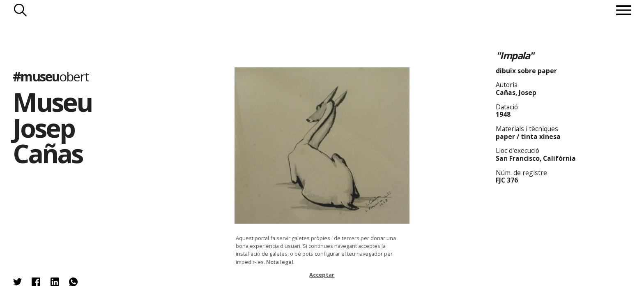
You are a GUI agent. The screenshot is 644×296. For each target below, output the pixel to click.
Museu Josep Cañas (52, 127)
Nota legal (280, 262)
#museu (51, 76)
